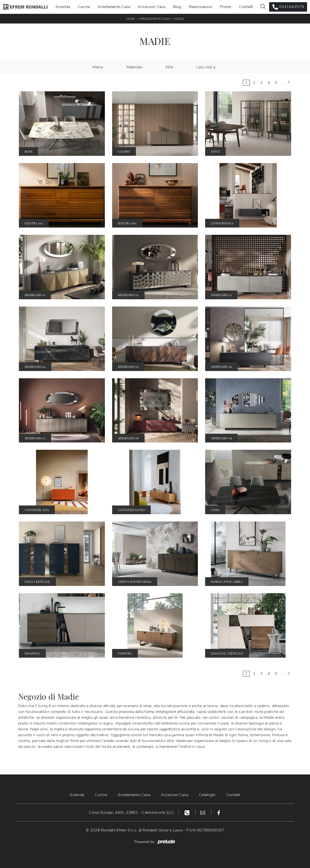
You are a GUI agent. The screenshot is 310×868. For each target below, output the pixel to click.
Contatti (246, 7)
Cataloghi (207, 795)
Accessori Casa (151, 7)
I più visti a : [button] (207, 67)
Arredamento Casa (114, 7)
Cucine (84, 7)
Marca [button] (98, 67)
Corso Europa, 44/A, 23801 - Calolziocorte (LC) (131, 813)
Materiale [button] (134, 67)
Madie (179, 19)
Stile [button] (169, 67)
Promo (226, 7)
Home (131, 19)
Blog (177, 7)
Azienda (63, 7)
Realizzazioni (201, 7)
